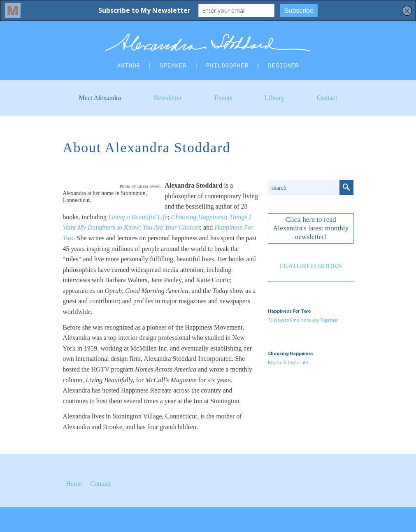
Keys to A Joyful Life (288, 362)
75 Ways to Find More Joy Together (303, 320)
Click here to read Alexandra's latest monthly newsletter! (311, 228)
